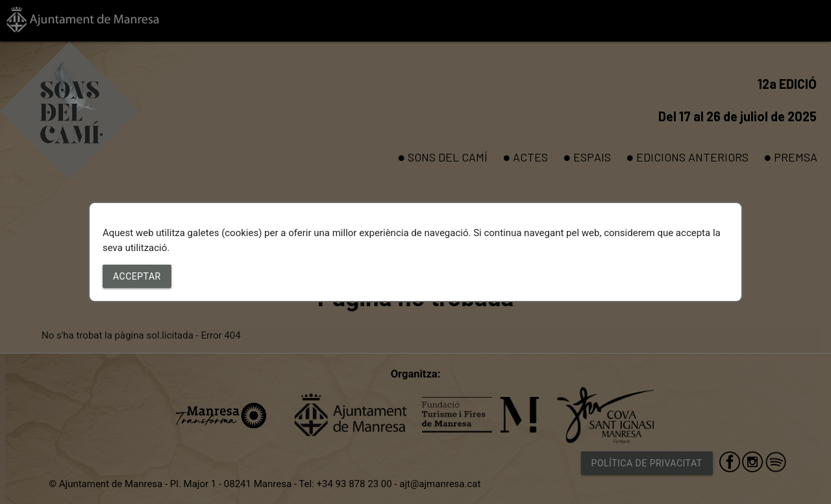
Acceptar (137, 276)
